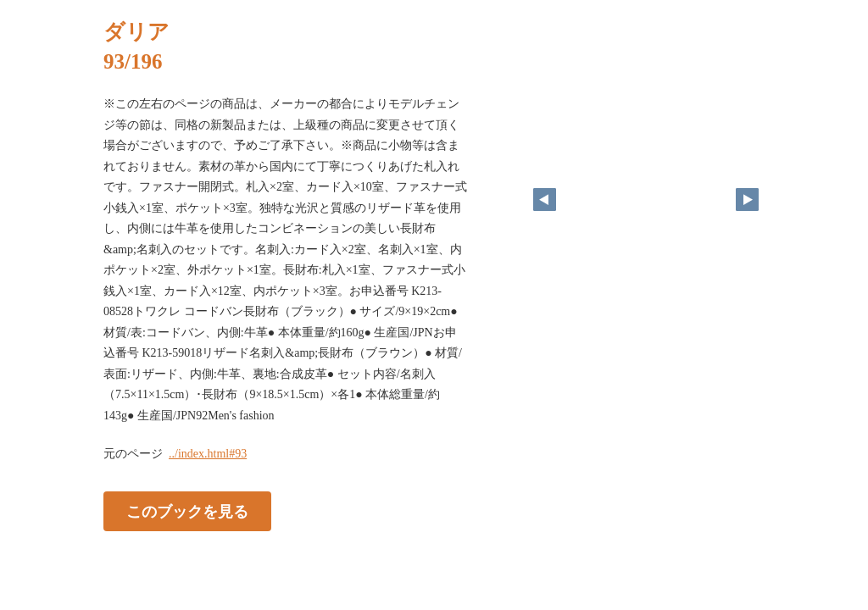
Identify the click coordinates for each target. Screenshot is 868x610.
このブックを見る (187, 512)
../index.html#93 (208, 454)
